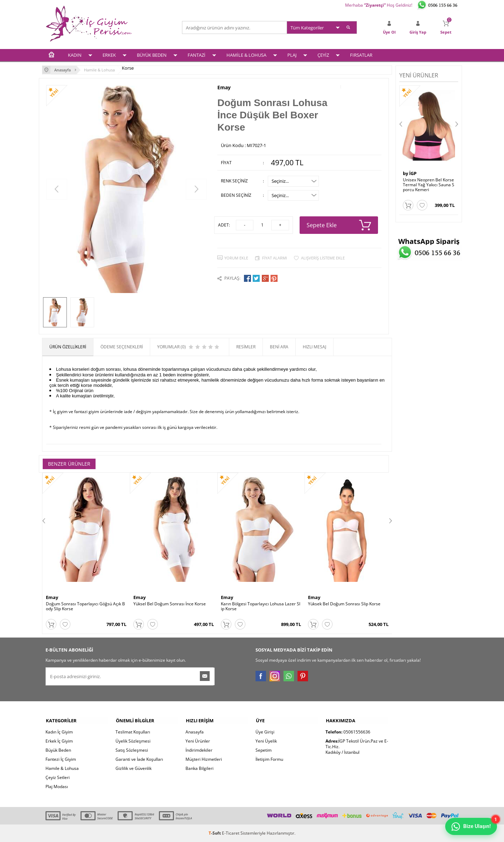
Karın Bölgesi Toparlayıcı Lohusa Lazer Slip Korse (261, 606)
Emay (224, 87)
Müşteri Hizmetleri (204, 759)
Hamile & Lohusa (62, 768)
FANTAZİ (197, 55)
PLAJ (292, 55)
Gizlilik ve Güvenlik (134, 768)
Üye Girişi (265, 732)
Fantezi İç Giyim (61, 759)
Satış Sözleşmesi (132, 750)
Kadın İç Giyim (59, 732)
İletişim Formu (269, 759)
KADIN (75, 55)
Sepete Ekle (339, 225)
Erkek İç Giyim (59, 741)
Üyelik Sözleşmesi (133, 741)
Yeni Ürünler (198, 741)
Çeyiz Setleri (58, 777)
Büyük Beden (58, 750)
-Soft (215, 833)
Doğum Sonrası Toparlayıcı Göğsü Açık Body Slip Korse (85, 606)
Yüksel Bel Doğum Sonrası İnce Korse (170, 604)
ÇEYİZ (323, 55)
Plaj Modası (57, 787)
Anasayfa (195, 732)
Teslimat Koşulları (133, 732)
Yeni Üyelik (266, 741)
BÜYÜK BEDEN (152, 55)
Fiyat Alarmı (275, 258)
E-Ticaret (231, 833)
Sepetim (264, 750)
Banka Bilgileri (199, 768)
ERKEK (109, 55)
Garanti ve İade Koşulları (139, 759)
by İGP (410, 173)
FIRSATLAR (361, 55)
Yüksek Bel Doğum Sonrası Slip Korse (344, 604)
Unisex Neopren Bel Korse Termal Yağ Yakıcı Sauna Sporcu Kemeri (429, 185)
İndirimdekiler (199, 750)
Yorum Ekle (236, 258)
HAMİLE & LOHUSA (246, 55)
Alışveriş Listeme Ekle (323, 258)
